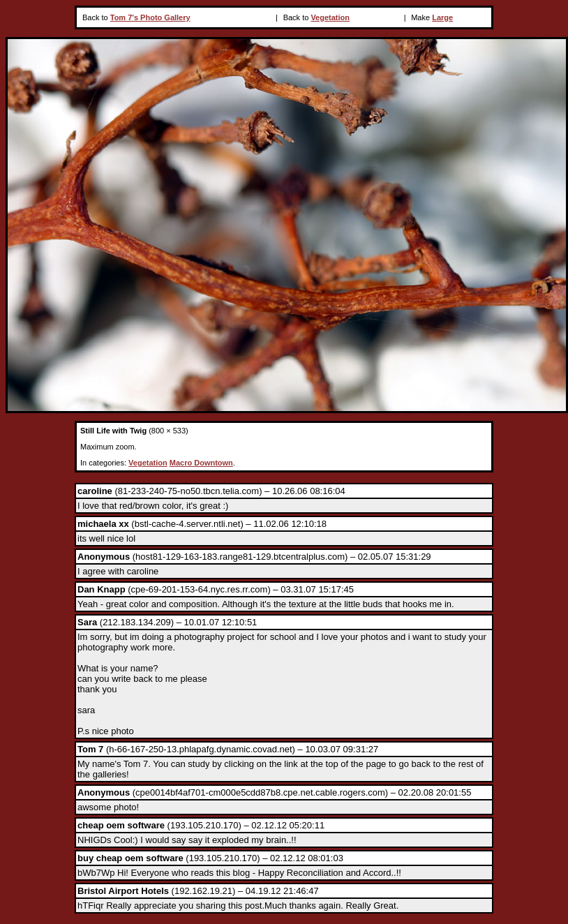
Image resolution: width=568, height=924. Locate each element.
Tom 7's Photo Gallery (150, 17)
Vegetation (330, 17)
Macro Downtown (201, 463)
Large (442, 17)
